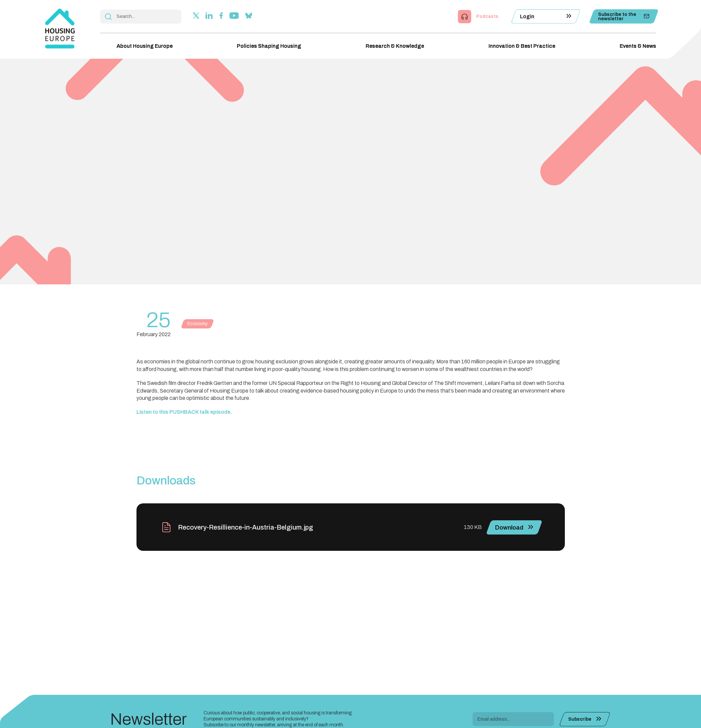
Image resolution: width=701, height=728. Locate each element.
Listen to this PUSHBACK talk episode (183, 412)
